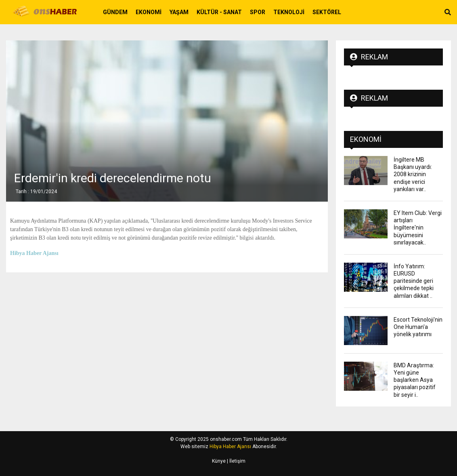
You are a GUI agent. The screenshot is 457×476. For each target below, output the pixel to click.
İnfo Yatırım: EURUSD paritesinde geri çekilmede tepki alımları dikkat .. (414, 281)
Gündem (115, 12)
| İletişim (236, 461)
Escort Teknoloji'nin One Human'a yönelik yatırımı (418, 327)
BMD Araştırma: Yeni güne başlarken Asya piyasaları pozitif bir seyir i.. (415, 380)
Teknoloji (289, 12)
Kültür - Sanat (219, 12)
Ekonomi (149, 12)
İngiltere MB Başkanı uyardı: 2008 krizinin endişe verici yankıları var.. (413, 174)
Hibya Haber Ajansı (230, 447)
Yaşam (179, 12)
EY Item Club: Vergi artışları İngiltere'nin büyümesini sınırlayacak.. (418, 228)
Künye (219, 461)
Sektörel (327, 12)
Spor (258, 12)
